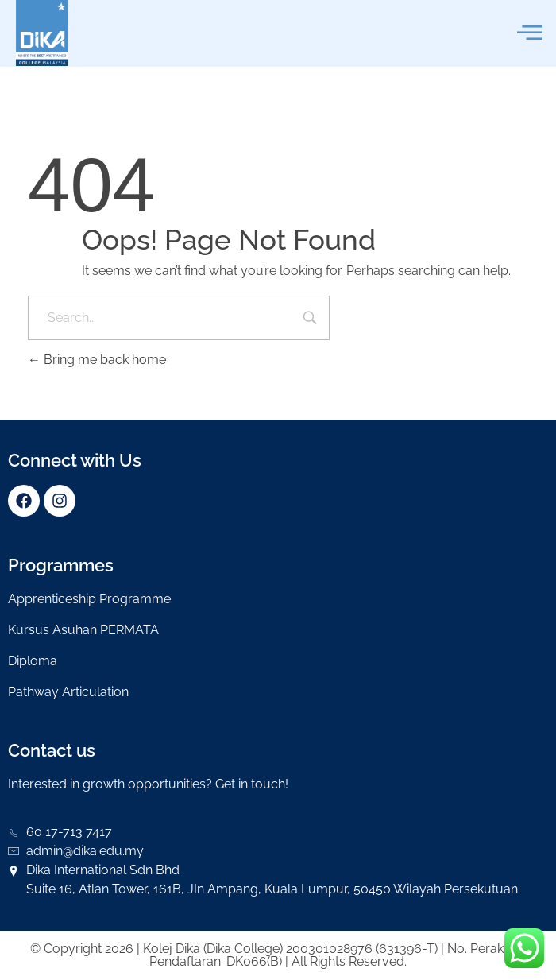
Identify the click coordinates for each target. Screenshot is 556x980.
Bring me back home (97, 360)
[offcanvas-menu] (530, 33)
